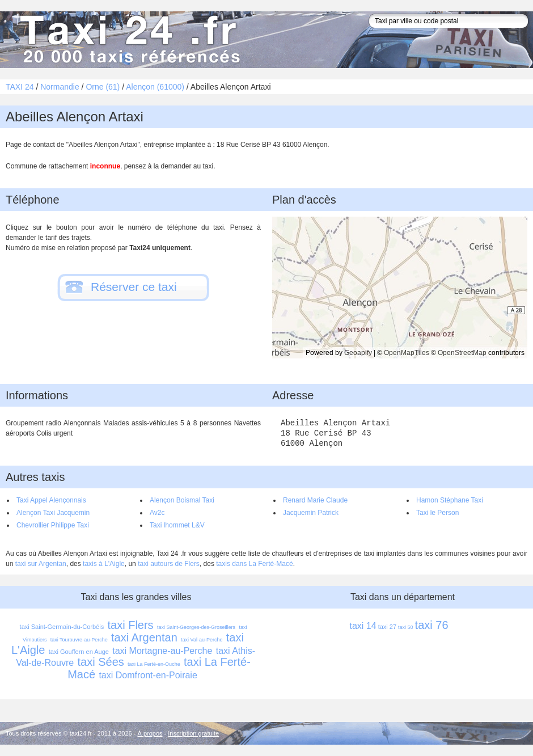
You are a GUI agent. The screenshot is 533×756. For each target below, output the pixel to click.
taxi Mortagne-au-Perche (162, 651)
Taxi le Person (437, 513)
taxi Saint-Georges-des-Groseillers (196, 627)
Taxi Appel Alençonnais (51, 500)
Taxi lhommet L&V (177, 525)
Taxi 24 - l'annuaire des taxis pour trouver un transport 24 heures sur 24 (128, 40)
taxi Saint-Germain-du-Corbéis (62, 627)
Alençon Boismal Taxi (182, 500)
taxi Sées (100, 662)
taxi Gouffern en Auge (79, 652)
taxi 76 (432, 625)
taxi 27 (387, 627)
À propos (150, 733)
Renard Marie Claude (315, 500)
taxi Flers (131, 625)
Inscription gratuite (193, 733)
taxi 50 (406, 627)
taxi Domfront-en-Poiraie (148, 675)
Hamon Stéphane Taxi (450, 500)
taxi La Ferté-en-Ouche (154, 664)
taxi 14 (363, 626)
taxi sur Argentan (41, 564)
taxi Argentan (144, 637)
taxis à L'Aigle (104, 564)
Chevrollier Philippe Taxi (53, 525)
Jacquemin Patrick (311, 513)
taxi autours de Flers (169, 564)
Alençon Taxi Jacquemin (53, 513)
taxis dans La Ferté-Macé (254, 564)
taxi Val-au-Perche (202, 640)
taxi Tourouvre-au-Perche (79, 640)
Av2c (157, 513)
